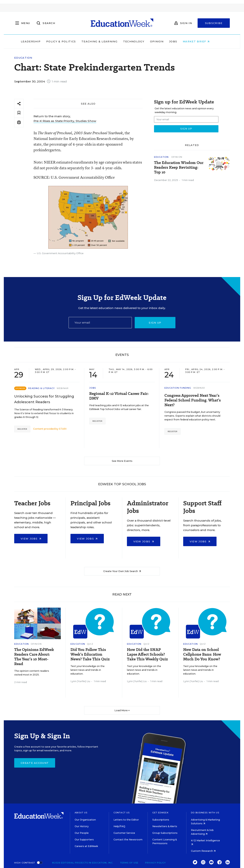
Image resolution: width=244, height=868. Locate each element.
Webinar (63, 388)
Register (22, 429)
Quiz (90, 644)
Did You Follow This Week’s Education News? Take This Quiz (90, 654)
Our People (82, 833)
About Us (81, 813)
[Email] (100, 323)
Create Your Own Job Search (122, 571)
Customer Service (124, 833)
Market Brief (203, 41)
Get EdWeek (160, 813)
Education (23, 58)
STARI (63, 429)
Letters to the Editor (126, 820)
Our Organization (85, 820)
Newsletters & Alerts (165, 826)
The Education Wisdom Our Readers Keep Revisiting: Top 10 (179, 167)
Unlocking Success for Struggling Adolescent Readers (44, 399)
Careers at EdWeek (86, 846)
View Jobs (31, 539)
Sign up (155, 323)
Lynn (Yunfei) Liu (80, 681)
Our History (82, 826)
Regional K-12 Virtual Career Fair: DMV (119, 396)
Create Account (35, 763)
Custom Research (203, 851)
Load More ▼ (122, 710)
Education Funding (178, 388)
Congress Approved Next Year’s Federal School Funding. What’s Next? (193, 400)
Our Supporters (84, 840)
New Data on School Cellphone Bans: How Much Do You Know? (202, 654)
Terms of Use (129, 863)
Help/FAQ (119, 826)
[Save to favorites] (19, 113)
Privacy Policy (155, 863)
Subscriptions (161, 820)
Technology (141, 41)
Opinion (164, 41)
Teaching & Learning (106, 41)
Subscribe (214, 23)
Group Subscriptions (165, 833)
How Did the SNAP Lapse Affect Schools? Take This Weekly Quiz (147, 654)
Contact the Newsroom (128, 840)
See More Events (122, 461)
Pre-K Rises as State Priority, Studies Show (65, 121)
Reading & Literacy (41, 388)
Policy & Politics (68, 41)
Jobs (180, 41)
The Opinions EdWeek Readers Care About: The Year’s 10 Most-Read (34, 657)
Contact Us (122, 813)
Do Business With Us (205, 813)
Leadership (38, 41)
